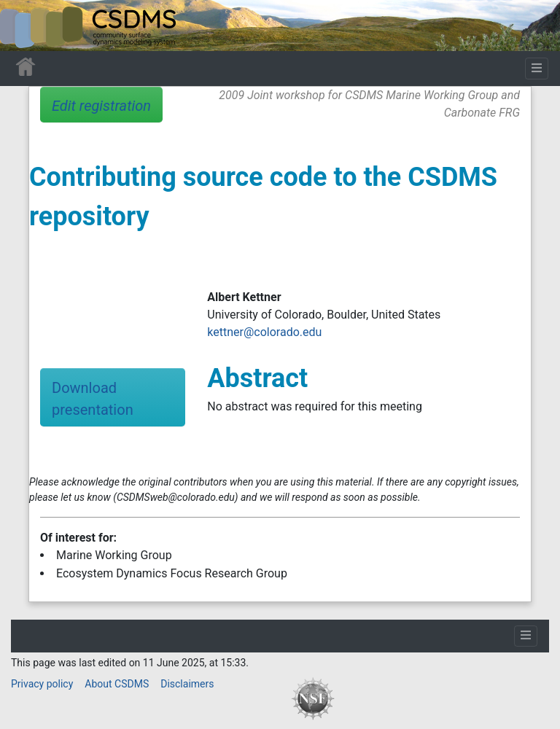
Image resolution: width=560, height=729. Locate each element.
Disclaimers (187, 684)
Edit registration (101, 106)
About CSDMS (117, 684)
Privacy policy (42, 684)
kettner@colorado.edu (264, 332)
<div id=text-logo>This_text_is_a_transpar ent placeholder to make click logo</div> (23, 26)
